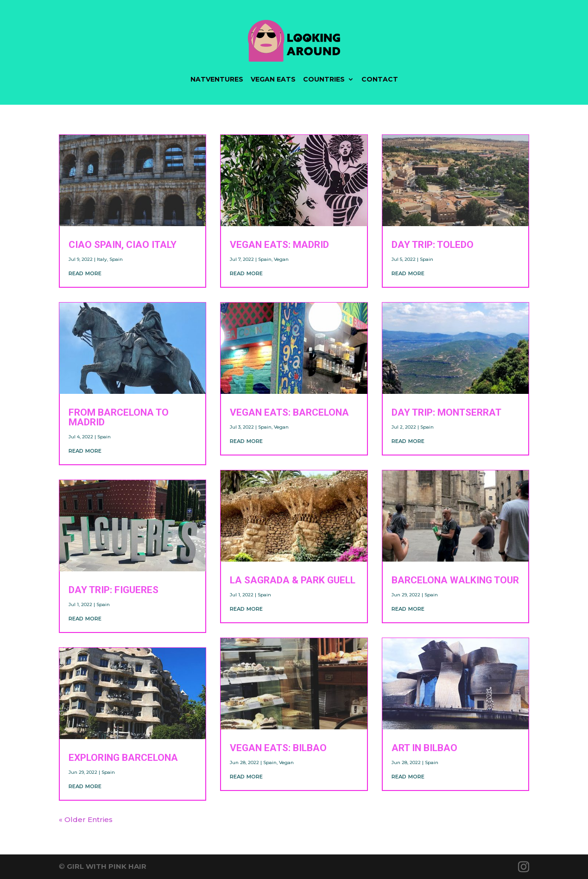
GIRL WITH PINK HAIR (107, 866)
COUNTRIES (324, 79)
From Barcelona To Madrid (119, 417)
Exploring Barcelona (123, 758)
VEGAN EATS (273, 79)
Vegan (281, 259)
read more (85, 273)
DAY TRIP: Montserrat (446, 412)
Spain (116, 259)
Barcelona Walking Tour (455, 580)
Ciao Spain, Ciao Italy (123, 245)
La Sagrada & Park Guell (293, 580)
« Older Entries (86, 819)
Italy (102, 259)
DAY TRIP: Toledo (433, 245)
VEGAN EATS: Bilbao (278, 748)
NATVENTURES (217, 79)
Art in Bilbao (424, 748)
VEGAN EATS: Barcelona (289, 412)
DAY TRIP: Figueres (114, 590)
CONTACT (380, 79)
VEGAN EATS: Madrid (279, 245)
